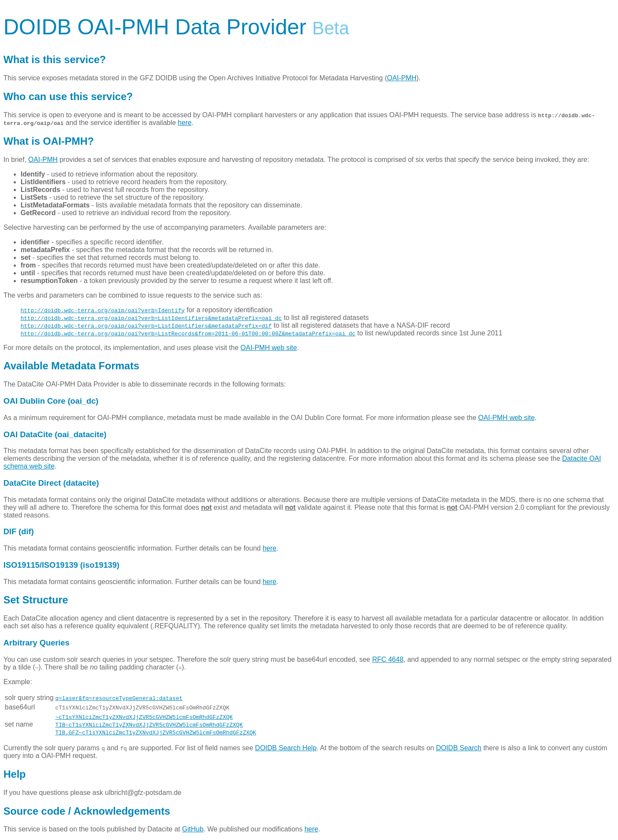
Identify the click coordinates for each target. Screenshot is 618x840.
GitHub (193, 829)
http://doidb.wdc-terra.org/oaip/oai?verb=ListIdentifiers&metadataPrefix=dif (146, 326)
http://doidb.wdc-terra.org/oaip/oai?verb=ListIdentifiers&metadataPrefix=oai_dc (151, 318)
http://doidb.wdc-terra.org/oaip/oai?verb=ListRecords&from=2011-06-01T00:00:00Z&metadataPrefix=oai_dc (188, 333)
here (185, 123)
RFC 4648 (388, 659)
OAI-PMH (402, 78)
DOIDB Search (459, 748)
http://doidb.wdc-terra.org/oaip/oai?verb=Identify (103, 310)
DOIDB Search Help (286, 748)
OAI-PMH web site (269, 348)
